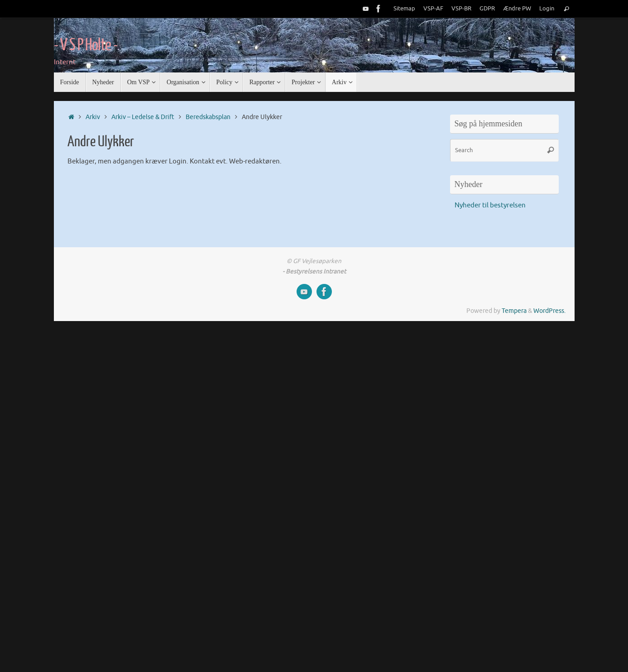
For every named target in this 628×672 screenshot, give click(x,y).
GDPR (487, 9)
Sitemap (404, 9)
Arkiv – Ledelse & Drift (143, 117)
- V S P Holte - (86, 45)
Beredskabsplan (208, 117)
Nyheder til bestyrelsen (490, 205)
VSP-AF (433, 9)
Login (547, 9)
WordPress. (549, 311)
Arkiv (93, 117)
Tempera (514, 311)
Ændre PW (517, 9)
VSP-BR (461, 9)
